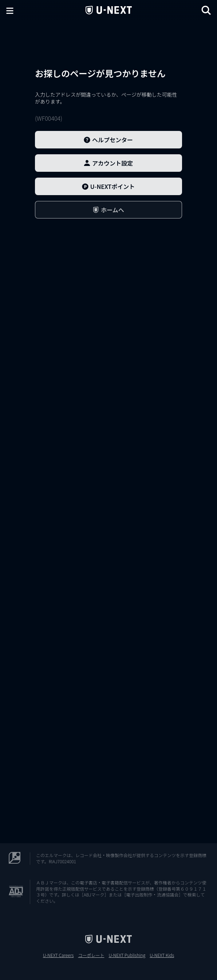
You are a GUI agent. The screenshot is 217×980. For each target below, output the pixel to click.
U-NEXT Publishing (127, 955)
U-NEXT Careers (58, 955)
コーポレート (91, 955)
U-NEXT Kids (162, 955)
